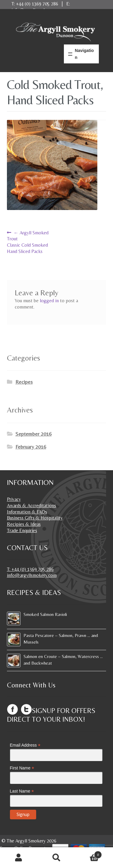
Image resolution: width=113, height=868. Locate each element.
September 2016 (33, 434)
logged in (49, 301)
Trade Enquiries (22, 530)
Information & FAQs (27, 512)
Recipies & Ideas (24, 524)
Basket (89, 853)
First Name (22, 768)
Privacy (14, 499)
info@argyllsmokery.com (32, 575)
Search (56, 858)
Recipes (24, 382)
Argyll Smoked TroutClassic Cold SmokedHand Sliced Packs (28, 242)
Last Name (22, 791)
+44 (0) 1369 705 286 (37, 4)
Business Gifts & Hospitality (35, 518)
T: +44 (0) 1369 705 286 (30, 569)
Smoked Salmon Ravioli (45, 614)
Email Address (25, 745)
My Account (19, 858)
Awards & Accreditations (31, 506)
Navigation (84, 54)
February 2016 (31, 447)
